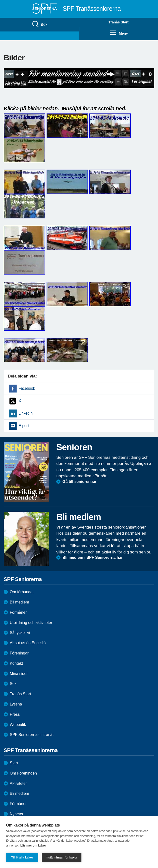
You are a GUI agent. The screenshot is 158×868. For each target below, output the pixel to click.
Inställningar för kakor (62, 858)
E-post (24, 426)
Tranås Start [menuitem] (118, 22)
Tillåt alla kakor (22, 858)
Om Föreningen (23, 773)
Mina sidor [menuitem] (19, 674)
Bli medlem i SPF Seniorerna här (93, 557)
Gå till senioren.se (79, 482)
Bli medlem (19, 602)
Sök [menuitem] (39, 24)
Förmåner (18, 612)
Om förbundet (22, 592)
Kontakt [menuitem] (16, 663)
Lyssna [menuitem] (16, 704)
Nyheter (17, 814)
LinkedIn (25, 413)
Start (14, 763)
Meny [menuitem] (119, 33)
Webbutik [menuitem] (18, 725)
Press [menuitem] (15, 714)
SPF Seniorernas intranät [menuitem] (32, 735)
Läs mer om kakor (33, 845)
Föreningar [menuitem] (19, 653)
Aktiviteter (18, 783)
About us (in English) (28, 643)
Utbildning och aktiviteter (31, 623)
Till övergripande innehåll (0, 0)
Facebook (27, 388)
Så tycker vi (20, 633)
